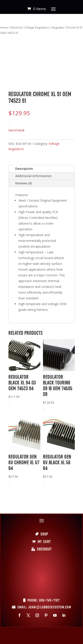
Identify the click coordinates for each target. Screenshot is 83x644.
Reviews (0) (24, 183)
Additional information (33, 176)
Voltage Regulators (37, 27)
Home (4, 27)
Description (24, 169)
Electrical (16, 27)
